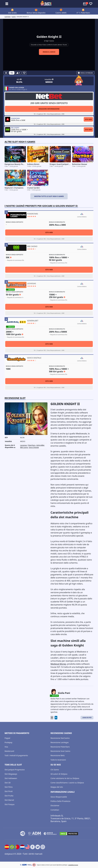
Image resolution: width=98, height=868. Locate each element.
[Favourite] (24, 73)
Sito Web (88, 119)
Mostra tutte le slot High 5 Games (49, 196)
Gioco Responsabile (59, 797)
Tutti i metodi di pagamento (16, 755)
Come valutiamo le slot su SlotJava (65, 778)
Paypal (7, 738)
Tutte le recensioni (58, 760)
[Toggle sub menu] (7, 4)
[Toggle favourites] (91, 4)
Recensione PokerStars (60, 747)
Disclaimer (55, 805)
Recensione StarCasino (60, 738)
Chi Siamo (55, 770)
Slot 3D (8, 783)
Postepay (8, 742)
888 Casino (24, 447)
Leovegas (24, 445)
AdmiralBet (40, 445)
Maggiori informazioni (49, 109)
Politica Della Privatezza (60, 801)
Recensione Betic (58, 755)
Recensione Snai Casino (60, 751)
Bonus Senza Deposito (36, 13)
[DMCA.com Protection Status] (69, 834)
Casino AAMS (61, 13)
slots (14, 17)
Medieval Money (58, 664)
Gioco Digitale (34, 447)
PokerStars (32, 445)
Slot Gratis (12, 13)
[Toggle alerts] (85, 4)
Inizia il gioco (49, 52)
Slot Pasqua (10, 804)
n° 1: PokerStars (83, 13)
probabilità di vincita (73, 865)
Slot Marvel (9, 800)
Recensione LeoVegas (60, 742)
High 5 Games (50, 41)
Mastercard (9, 751)
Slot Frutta (9, 796)
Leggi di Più (87, 718)
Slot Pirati (9, 791)
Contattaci (55, 810)
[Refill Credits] (12, 73)
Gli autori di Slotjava (59, 774)
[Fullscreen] (6, 73)
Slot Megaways (11, 774)
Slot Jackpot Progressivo (15, 770)
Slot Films (9, 787)
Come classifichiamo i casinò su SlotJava (67, 783)
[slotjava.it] (46, 4)
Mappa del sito (57, 787)
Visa (6, 747)
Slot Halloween (11, 778)
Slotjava (7, 17)
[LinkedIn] (56, 718)
